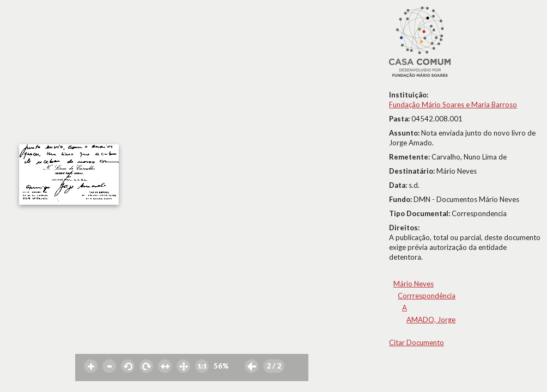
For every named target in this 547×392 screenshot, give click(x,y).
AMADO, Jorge (431, 320)
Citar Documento (417, 342)
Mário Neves (414, 284)
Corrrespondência (427, 296)
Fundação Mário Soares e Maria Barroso (453, 105)
